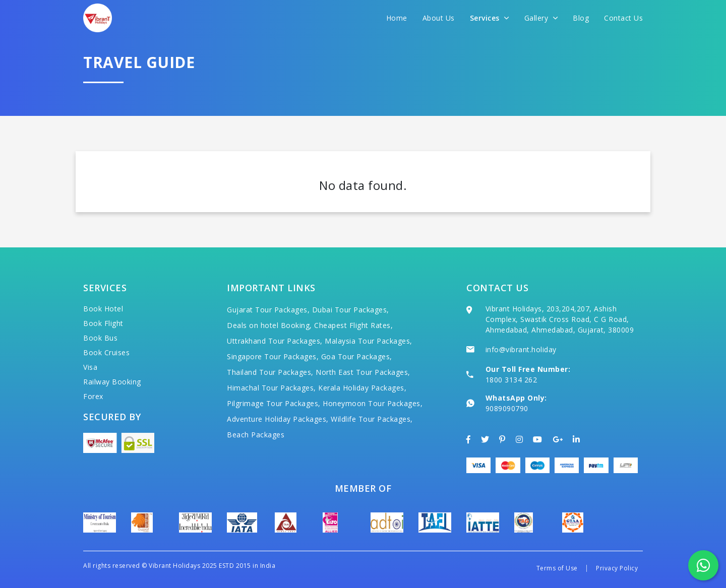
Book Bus (100, 338)
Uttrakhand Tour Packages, (275, 341)
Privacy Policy (617, 568)
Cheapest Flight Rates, (353, 325)
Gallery (541, 18)
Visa (90, 367)
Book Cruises (106, 352)
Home (397, 18)
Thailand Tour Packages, (270, 372)
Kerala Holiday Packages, (362, 388)
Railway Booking (112, 382)
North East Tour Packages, (363, 372)
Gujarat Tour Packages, (268, 310)
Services (490, 18)
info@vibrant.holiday (521, 349)
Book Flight (103, 323)
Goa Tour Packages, (357, 356)
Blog (581, 18)
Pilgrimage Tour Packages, (274, 403)
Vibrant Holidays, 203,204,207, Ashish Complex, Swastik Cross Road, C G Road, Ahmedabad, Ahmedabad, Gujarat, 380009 (560, 319)
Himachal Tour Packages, (271, 388)
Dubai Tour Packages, (351, 310)
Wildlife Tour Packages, (372, 419)
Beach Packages (256, 435)
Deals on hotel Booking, (269, 325)
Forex (93, 396)
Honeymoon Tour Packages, (373, 403)
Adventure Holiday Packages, (278, 419)
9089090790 (507, 408)
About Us (439, 18)
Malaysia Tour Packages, (369, 341)
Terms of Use (557, 568)
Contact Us (623, 18)
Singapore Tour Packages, (273, 356)
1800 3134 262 (511, 380)
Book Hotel (103, 309)
